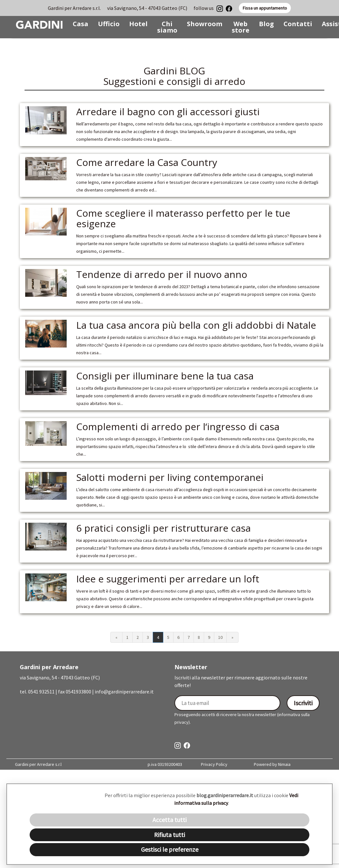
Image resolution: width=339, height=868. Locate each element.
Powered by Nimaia (272, 764)
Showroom (205, 24)
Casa (81, 24)
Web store (241, 27)
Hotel (138, 24)
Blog (266, 24)
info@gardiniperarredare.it (124, 692)
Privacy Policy (214, 764)
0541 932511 (41, 692)
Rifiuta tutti (169, 835)
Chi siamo (167, 27)
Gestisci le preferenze (170, 849)
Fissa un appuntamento (265, 8)
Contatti (298, 24)
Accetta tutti (169, 820)
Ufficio (109, 24)
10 (220, 637)
